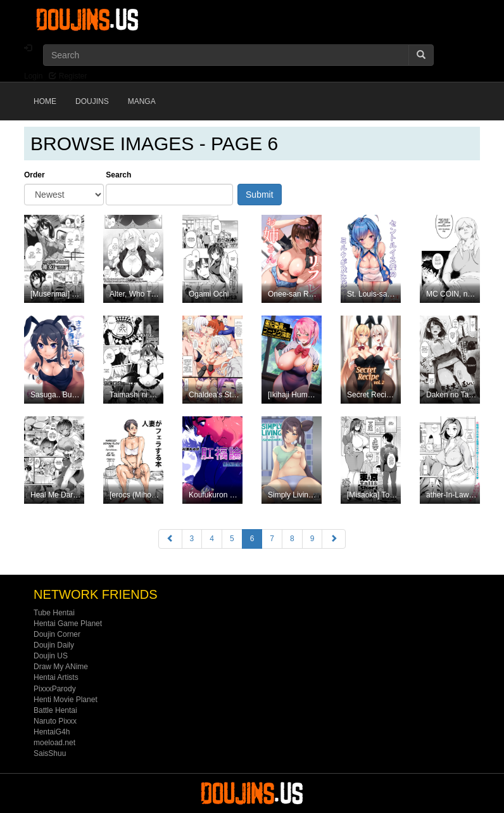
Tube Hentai (54, 613)
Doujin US (51, 656)
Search (118, 175)
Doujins (92, 101)
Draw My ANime (61, 667)
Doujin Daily (54, 645)
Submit (260, 195)
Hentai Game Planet (68, 624)
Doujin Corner (57, 634)
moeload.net (54, 743)
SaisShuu (50, 753)
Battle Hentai (55, 710)
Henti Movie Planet (66, 700)
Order (35, 175)
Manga (142, 101)
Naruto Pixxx (55, 721)
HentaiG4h (52, 732)
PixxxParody (55, 689)
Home (45, 101)
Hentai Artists (56, 677)
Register (68, 76)
